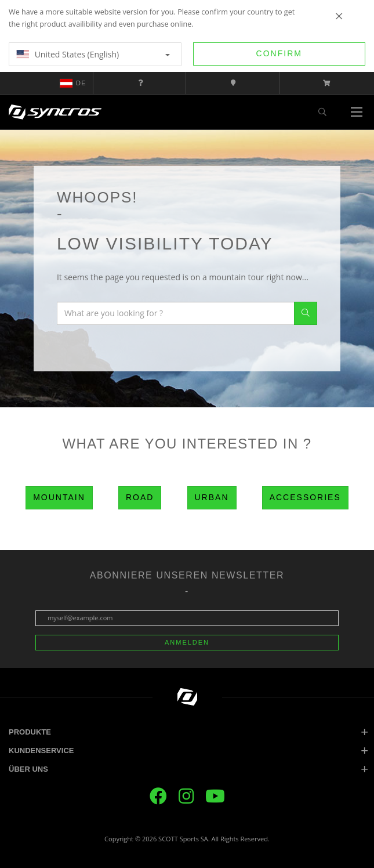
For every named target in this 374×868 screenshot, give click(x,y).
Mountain (59, 497)
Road (140, 497)
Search (306, 313)
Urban (212, 497)
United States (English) (93, 54)
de (73, 83)
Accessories (305, 497)
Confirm (279, 53)
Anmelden (187, 642)
